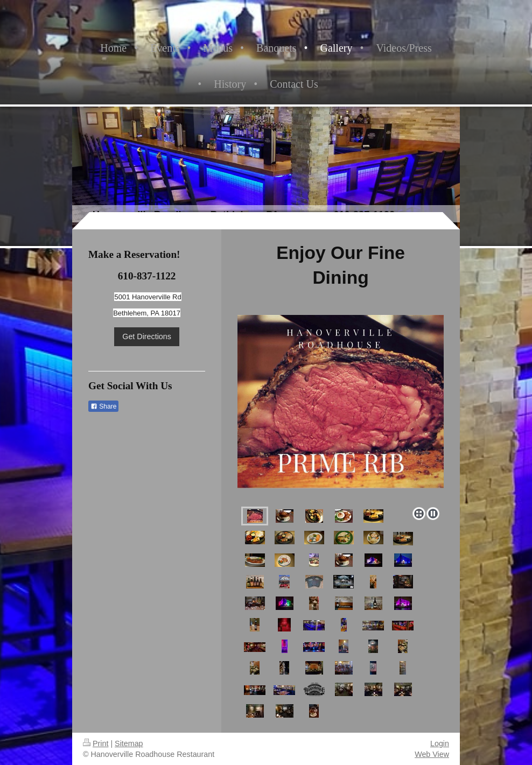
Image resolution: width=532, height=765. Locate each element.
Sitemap (129, 743)
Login (440, 743)
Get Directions (147, 336)
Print (96, 743)
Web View (432, 754)
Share (103, 406)
